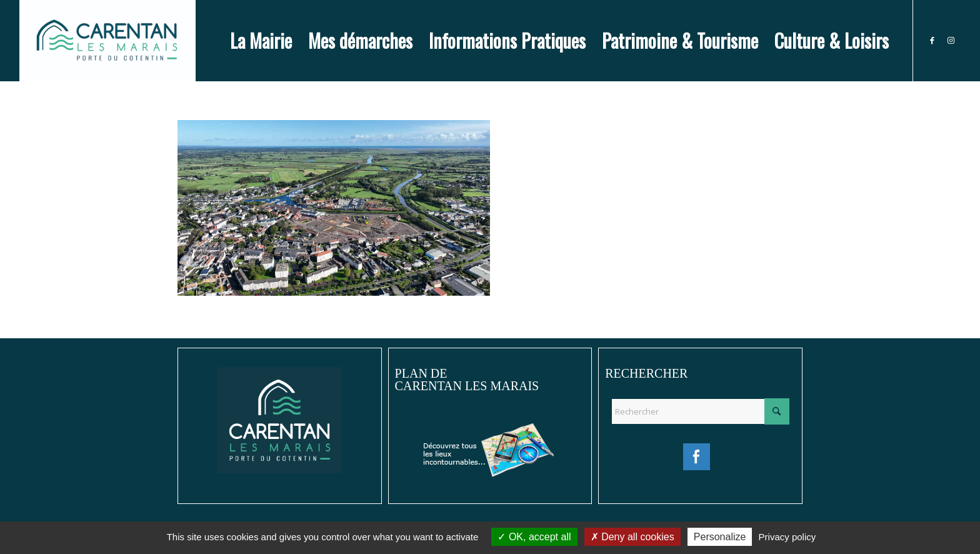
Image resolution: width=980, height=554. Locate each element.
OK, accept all (534, 537)
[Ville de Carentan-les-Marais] (107, 41)
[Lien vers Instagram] (951, 40)
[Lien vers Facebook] (932, 40)
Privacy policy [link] (787, 537)
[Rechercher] (700, 411)
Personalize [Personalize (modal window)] (720, 537)
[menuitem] (261, 41)
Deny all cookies (632, 537)
